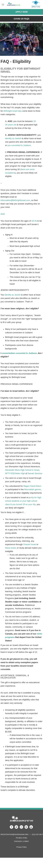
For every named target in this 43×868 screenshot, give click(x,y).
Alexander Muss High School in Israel (22, 470)
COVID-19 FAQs (21, 19)
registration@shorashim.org (15, 834)
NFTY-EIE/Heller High (15, 473)
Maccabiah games (33, 489)
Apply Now (21, 12)
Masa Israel (10, 548)
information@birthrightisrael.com (15, 200)
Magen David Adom (32, 486)
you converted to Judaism (19, 145)
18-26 (34, 221)
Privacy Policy (21, 847)
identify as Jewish (13, 138)
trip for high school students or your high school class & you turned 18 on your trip (23, 501)
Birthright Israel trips (13, 111)
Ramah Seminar (35, 473)
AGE (3, 214)
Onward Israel (30, 544)
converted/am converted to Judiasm (19, 353)
